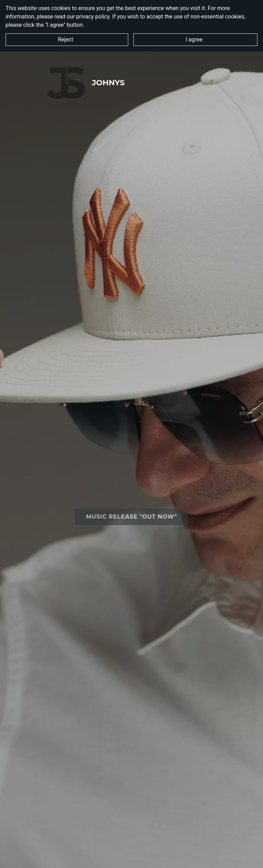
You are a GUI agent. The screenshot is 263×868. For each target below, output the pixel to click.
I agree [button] (195, 40)
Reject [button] (67, 40)
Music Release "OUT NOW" (132, 517)
